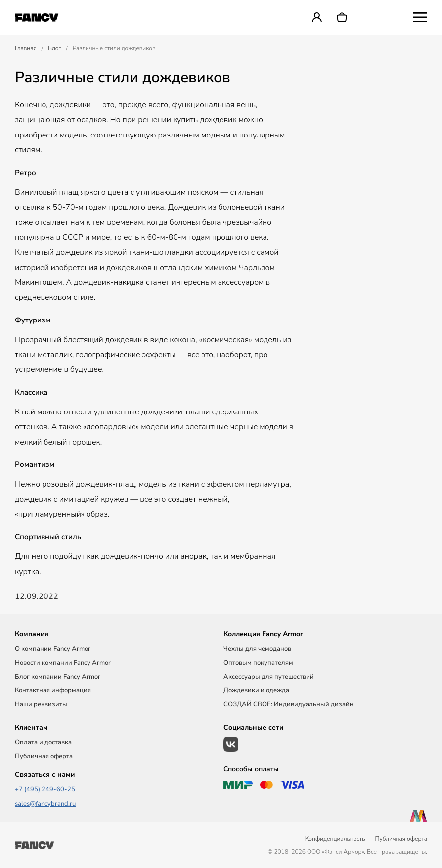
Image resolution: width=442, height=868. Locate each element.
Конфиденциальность (335, 839)
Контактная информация (53, 690)
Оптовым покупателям (258, 663)
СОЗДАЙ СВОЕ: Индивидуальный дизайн (288, 704)
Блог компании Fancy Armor (58, 677)
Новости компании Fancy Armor (63, 663)
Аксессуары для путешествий (269, 677)
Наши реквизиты (41, 704)
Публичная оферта (44, 756)
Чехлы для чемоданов (257, 649)
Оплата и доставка (43, 742)
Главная (26, 48)
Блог (54, 48)
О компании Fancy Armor (53, 649)
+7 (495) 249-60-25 (45, 789)
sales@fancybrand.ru (45, 804)
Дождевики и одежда (256, 690)
